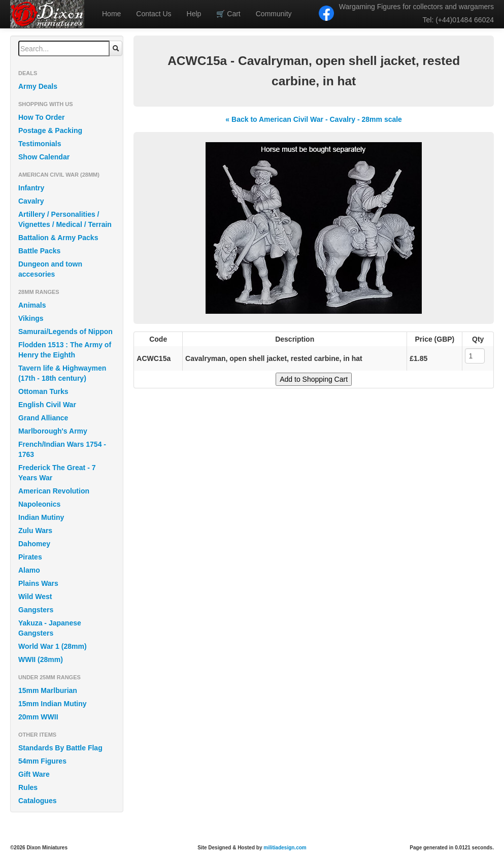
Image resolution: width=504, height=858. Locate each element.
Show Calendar (44, 157)
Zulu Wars (35, 531)
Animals (32, 305)
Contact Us (154, 14)
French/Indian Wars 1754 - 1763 (62, 449)
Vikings (31, 318)
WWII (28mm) (41, 659)
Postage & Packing (50, 130)
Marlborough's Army (53, 431)
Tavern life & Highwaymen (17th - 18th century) (62, 373)
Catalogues (37, 801)
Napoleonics (39, 504)
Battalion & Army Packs (58, 238)
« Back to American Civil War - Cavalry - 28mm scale (314, 119)
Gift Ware (34, 774)
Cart (228, 14)
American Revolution (54, 491)
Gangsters (36, 610)
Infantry (31, 188)
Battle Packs (39, 251)
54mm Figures (42, 761)
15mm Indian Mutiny (53, 704)
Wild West (35, 597)
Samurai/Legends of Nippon (65, 332)
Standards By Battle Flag (60, 748)
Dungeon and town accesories (50, 269)
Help (194, 14)
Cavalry (31, 201)
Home (111, 14)
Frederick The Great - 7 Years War (57, 473)
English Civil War (47, 405)
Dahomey (34, 544)
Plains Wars (38, 583)
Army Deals (38, 86)
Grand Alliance (43, 418)
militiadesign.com (285, 848)
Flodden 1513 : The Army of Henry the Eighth (65, 350)
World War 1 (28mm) (53, 646)
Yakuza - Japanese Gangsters (50, 628)
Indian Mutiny (41, 517)
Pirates (30, 557)
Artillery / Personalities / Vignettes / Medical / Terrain (65, 219)
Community (274, 14)
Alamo (29, 570)
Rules (28, 787)
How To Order (42, 117)
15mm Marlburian (48, 690)
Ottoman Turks (43, 391)
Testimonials (40, 144)
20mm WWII (38, 717)
